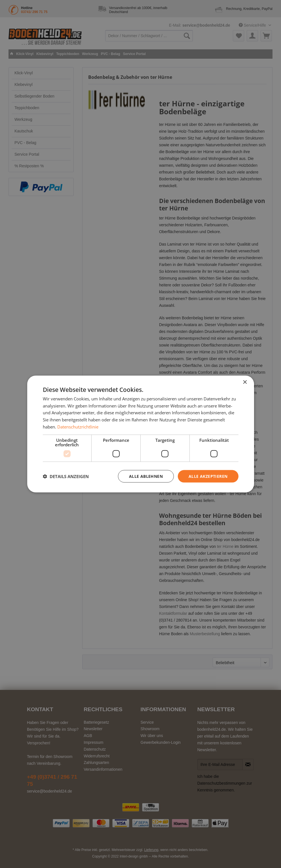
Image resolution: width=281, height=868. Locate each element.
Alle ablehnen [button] (146, 476)
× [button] (245, 382)
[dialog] (141, 434)
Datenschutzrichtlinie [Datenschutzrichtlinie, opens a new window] (78, 426)
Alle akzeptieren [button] (208, 476)
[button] (66, 476)
